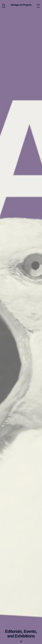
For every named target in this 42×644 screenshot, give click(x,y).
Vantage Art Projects (21, 5)
